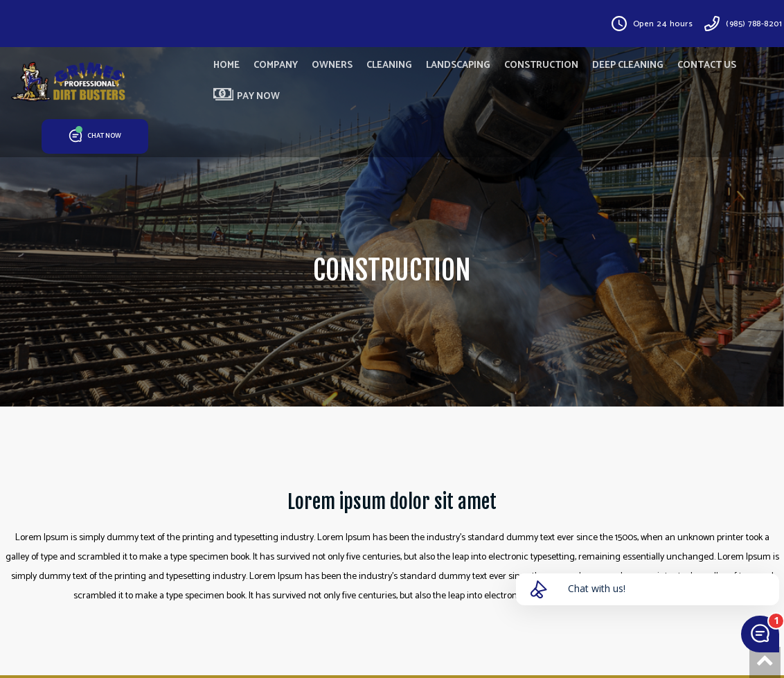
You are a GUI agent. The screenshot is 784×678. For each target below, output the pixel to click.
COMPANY (276, 65)
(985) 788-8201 (754, 24)
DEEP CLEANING (628, 65)
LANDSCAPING (458, 65)
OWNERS (332, 65)
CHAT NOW (95, 137)
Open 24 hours (663, 24)
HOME (226, 65)
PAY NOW (247, 96)
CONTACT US (707, 65)
